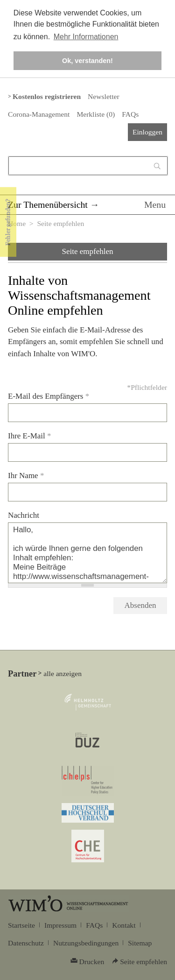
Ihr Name (26, 476)
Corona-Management (39, 114)
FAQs (130, 114)
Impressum (60, 925)
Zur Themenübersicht (48, 204)
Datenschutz (26, 943)
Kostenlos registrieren (47, 96)
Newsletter (103, 96)
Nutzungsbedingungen (86, 943)
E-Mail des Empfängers (49, 396)
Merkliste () (96, 114)
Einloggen (147, 132)
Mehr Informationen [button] (86, 37)
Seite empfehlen (88, 251)
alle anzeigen (63, 673)
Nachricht (24, 515)
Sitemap (140, 943)
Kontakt (124, 925)
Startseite (21, 925)
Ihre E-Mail (30, 436)
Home (17, 223)
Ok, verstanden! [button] (87, 61)
